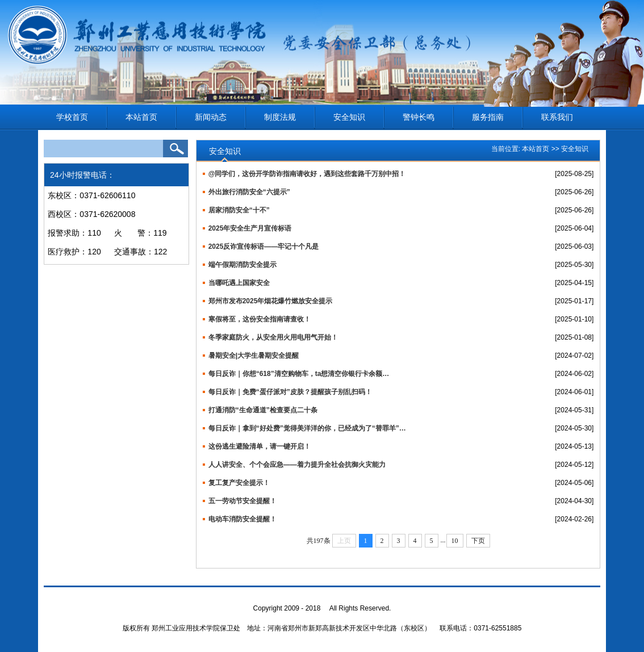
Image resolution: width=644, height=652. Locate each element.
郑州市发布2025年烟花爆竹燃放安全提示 (271, 301)
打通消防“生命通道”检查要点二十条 (263, 410)
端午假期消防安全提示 (242, 265)
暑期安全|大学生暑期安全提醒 (254, 356)
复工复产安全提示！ (239, 483)
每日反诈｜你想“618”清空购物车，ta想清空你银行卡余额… (299, 374)
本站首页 (141, 117)
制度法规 (280, 117)
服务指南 (488, 117)
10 (455, 541)
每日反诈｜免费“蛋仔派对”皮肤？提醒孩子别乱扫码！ (290, 392)
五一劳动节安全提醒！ (242, 501)
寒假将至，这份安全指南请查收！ (260, 319)
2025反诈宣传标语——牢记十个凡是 (264, 246)
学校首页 (72, 117)
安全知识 (349, 117)
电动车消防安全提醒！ (242, 519)
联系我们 (557, 117)
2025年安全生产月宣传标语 (250, 228)
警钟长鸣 (419, 117)
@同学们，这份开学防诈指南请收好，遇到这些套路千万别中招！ (307, 174)
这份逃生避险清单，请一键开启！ (260, 446)
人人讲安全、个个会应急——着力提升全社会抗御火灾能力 (297, 465)
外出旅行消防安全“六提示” (249, 192)
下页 (478, 541)
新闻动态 (211, 117)
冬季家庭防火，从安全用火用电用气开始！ (273, 337)
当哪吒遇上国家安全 (239, 283)
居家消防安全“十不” (239, 210)
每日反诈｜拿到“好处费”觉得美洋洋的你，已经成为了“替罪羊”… (307, 428)
